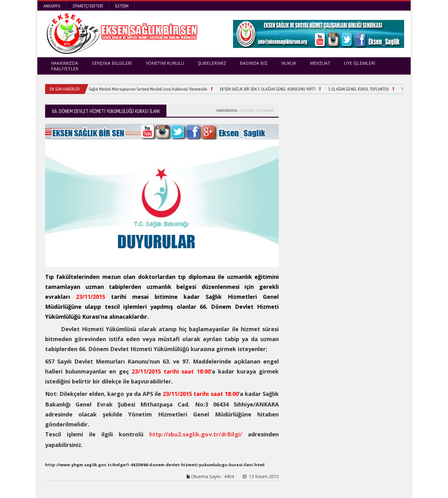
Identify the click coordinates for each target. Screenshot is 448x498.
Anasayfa (52, 6)
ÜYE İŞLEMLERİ (360, 63)
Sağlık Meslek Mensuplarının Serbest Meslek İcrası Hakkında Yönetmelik (146, 89)
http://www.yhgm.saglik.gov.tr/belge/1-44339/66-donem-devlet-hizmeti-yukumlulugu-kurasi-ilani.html (153, 465)
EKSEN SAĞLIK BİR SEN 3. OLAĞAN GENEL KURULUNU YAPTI (263, 89)
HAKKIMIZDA (227, 110)
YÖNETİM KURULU (165, 63)
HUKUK (289, 63)
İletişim (122, 6)
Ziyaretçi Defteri (88, 6)
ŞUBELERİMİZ (212, 63)
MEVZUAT (320, 63)
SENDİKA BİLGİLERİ (112, 63)
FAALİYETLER (65, 69)
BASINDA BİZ (254, 63)
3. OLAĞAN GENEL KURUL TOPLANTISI (352, 89)
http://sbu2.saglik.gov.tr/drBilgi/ (196, 434)
